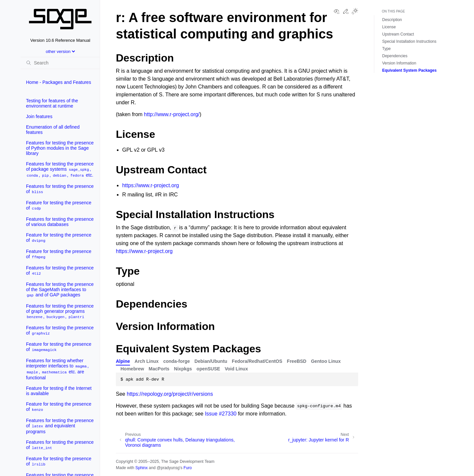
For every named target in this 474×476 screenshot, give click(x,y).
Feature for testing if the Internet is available (59, 391)
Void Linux (237, 369)
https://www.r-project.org (151, 185)
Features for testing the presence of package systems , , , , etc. (60, 170)
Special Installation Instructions (409, 41)
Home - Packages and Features (59, 82)
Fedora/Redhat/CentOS (257, 361)
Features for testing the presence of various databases (60, 222)
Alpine (123, 361)
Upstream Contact (398, 34)
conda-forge (177, 361)
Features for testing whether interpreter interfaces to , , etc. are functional (57, 369)
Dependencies (395, 56)
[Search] (60, 63)
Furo (187, 468)
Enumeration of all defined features (53, 130)
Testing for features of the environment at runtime (52, 103)
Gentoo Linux (326, 361)
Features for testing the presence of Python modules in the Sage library (60, 148)
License (389, 27)
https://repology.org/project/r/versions (170, 394)
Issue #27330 (221, 414)
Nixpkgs (183, 369)
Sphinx (141, 468)
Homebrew (132, 369)
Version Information (399, 63)
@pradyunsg (168, 468)
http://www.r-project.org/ (172, 114)
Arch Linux (147, 361)
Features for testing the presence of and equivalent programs (60, 426)
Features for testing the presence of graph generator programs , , (60, 311)
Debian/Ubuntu (211, 361)
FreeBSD (297, 361)
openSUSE (208, 369)
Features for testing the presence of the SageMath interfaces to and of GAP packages (60, 290)
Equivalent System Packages (409, 70)
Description (392, 20)
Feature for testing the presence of (59, 205)
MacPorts (159, 369)
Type (386, 49)
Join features (39, 116)
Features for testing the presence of (60, 189)
